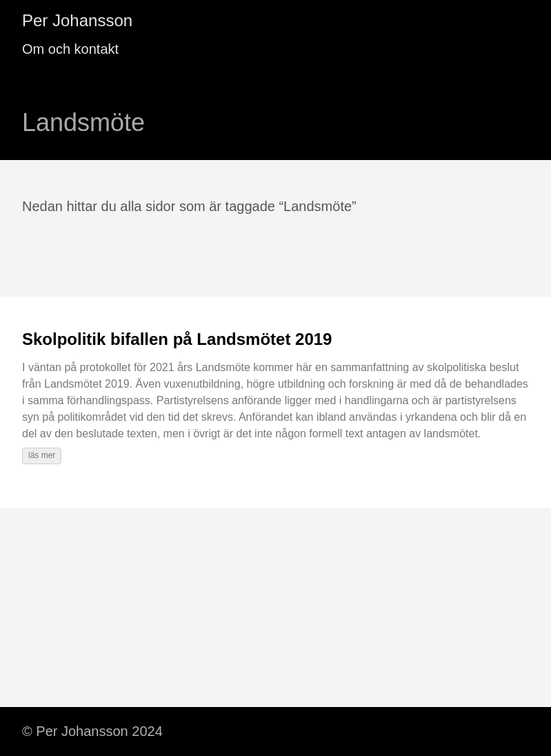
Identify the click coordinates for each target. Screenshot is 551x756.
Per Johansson (77, 20)
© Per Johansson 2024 (92, 731)
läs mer (42, 455)
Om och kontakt (70, 49)
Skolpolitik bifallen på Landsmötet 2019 (177, 339)
